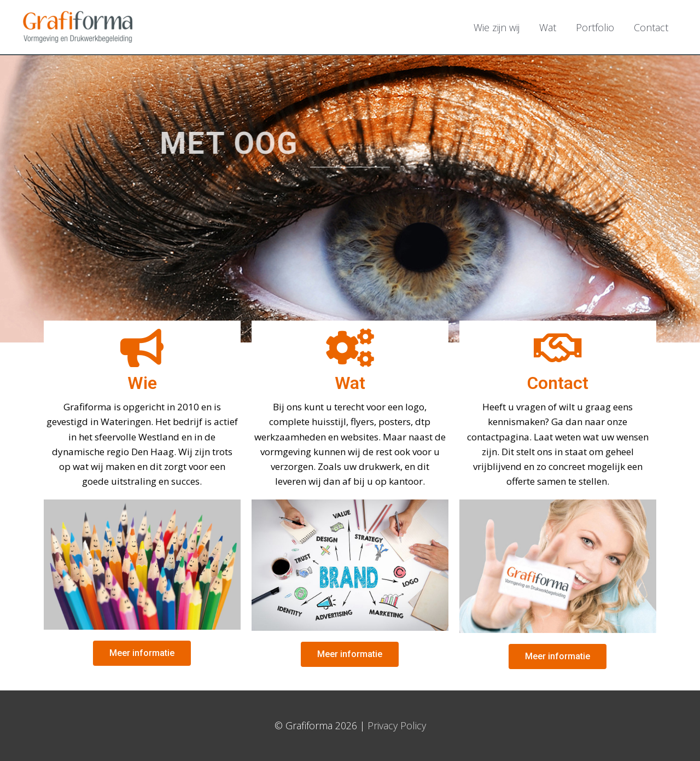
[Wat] (350, 348)
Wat (548, 27)
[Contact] (558, 348)
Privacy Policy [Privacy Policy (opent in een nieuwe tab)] (397, 725)
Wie (142, 383)
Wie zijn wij (497, 27)
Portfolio (595, 27)
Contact (651, 27)
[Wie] (142, 348)
